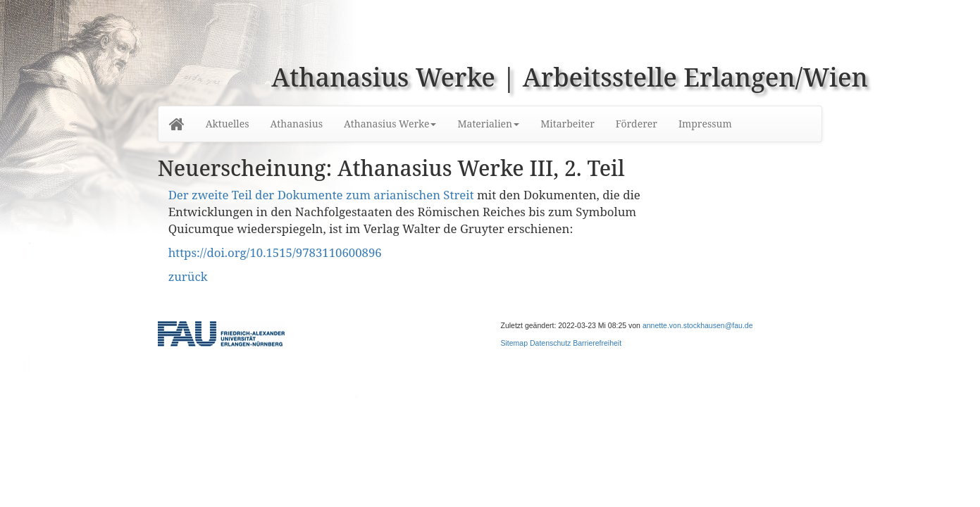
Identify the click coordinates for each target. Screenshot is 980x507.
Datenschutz (550, 343)
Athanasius (297, 124)
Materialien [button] (488, 124)
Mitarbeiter (567, 124)
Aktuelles (228, 124)
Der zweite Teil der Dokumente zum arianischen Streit (321, 195)
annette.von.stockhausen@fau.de (698, 325)
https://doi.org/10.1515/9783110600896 (275, 252)
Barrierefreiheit (597, 343)
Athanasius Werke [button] (390, 124)
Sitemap (515, 343)
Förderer (637, 124)
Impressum (705, 124)
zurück (188, 276)
